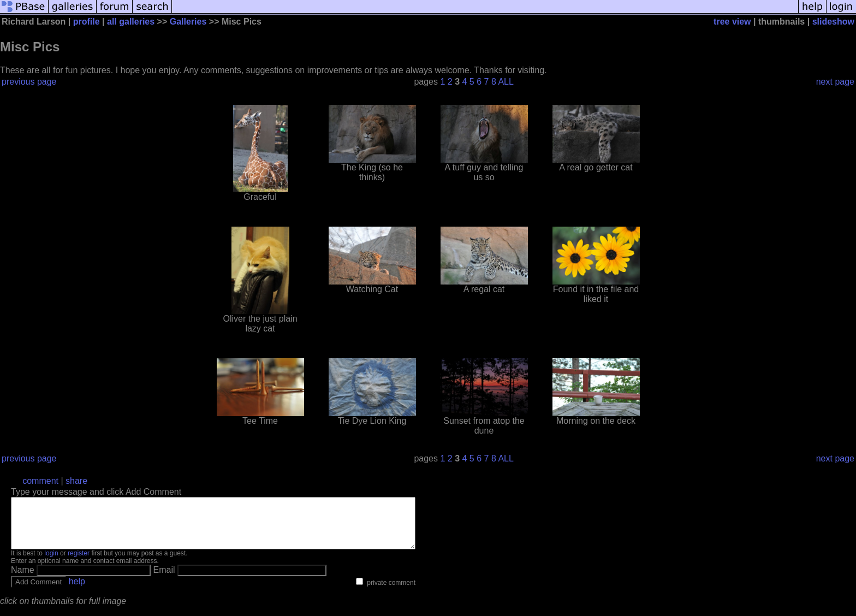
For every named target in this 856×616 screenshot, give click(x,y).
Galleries (188, 22)
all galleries (131, 22)
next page (835, 82)
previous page (29, 82)
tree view (732, 22)
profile (87, 22)
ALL (506, 82)
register (79, 563)
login (51, 563)
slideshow (833, 22)
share (76, 481)
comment (40, 481)
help (77, 591)
